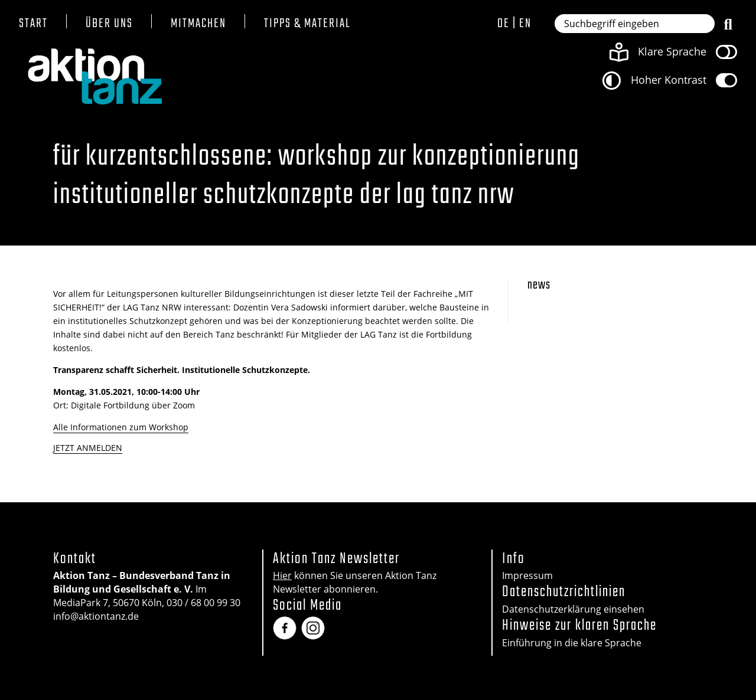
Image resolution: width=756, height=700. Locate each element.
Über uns (109, 24)
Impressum (527, 575)
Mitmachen (198, 24)
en (525, 24)
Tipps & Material (307, 24)
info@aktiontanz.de (96, 616)
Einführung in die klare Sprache (572, 643)
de (504, 24)
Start (33, 24)
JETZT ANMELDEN (88, 448)
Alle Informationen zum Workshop (121, 427)
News (539, 285)
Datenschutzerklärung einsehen (573, 609)
